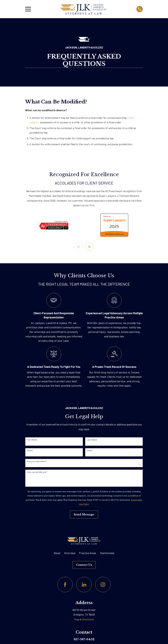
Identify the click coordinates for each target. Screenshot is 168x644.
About (57, 553)
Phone (30, 451)
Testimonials (107, 553)
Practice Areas (87, 553)
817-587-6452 (84, 639)
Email (89, 451)
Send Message (84, 515)
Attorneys (70, 553)
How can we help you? (37, 472)
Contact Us (84, 565)
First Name (32, 440)
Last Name (92, 440)
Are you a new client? (37, 461)
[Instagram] (103, 585)
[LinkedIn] (84, 585)
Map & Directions (84, 619)
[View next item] (90, 247)
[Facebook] (65, 585)
